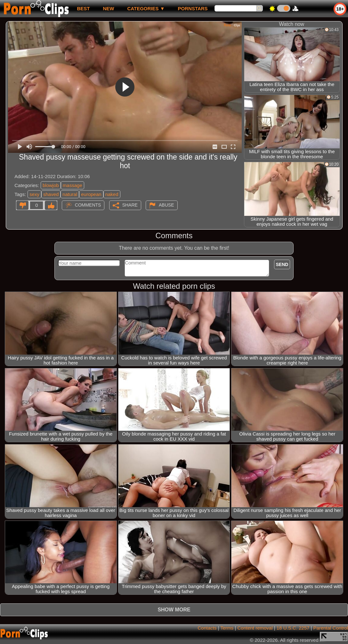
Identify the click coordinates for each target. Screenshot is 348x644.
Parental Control (331, 628)
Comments (88, 205)
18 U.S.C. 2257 (293, 628)
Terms (227, 628)
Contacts (207, 628)
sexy (34, 194)
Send (282, 264)
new (108, 8)
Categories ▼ (146, 8)
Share (130, 205)
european (91, 194)
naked (112, 194)
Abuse (166, 205)
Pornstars (193, 8)
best (83, 8)
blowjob (51, 185)
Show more (174, 610)
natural (70, 194)
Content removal (255, 628)
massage (73, 185)
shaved (51, 194)
